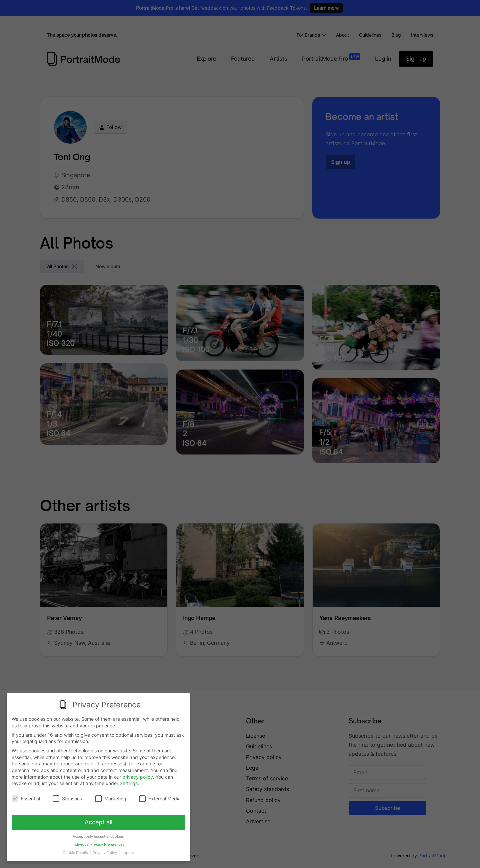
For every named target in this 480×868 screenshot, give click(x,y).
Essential (26, 799)
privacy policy (138, 777)
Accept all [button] (98, 822)
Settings (129, 784)
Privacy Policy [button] (105, 853)
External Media (160, 799)
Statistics (67, 799)
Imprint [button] (128, 853)
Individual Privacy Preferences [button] (98, 845)
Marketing (111, 799)
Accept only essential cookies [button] (98, 837)
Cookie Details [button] (76, 853)
